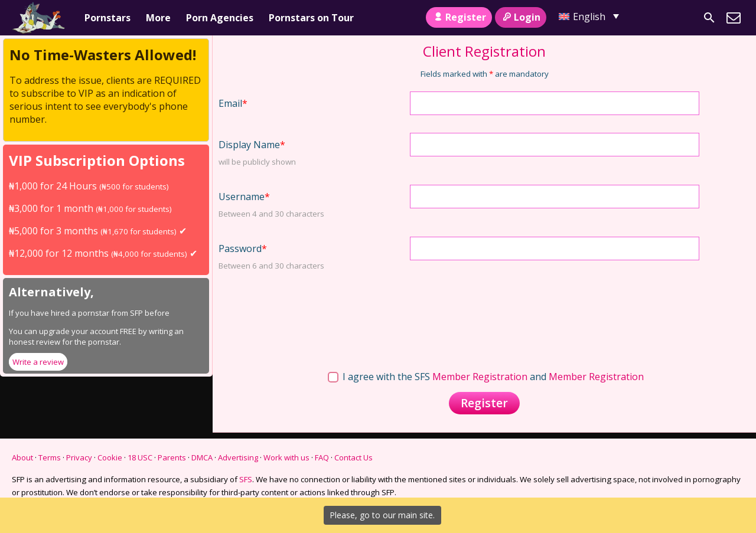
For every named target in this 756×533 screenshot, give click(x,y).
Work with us (286, 457)
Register (459, 17)
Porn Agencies (220, 18)
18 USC (140, 457)
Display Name (252, 145)
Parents (172, 457)
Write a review (38, 362)
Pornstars (107, 18)
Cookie (110, 457)
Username (244, 197)
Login (521, 17)
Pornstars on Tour (311, 18)
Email (233, 103)
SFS (246, 479)
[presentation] (500, 312)
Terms (50, 457)
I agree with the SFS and (486, 377)
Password (243, 248)
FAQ (322, 457)
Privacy (79, 457)
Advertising (238, 457)
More (158, 18)
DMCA (202, 457)
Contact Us (353, 457)
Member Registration (480, 377)
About (22, 457)
